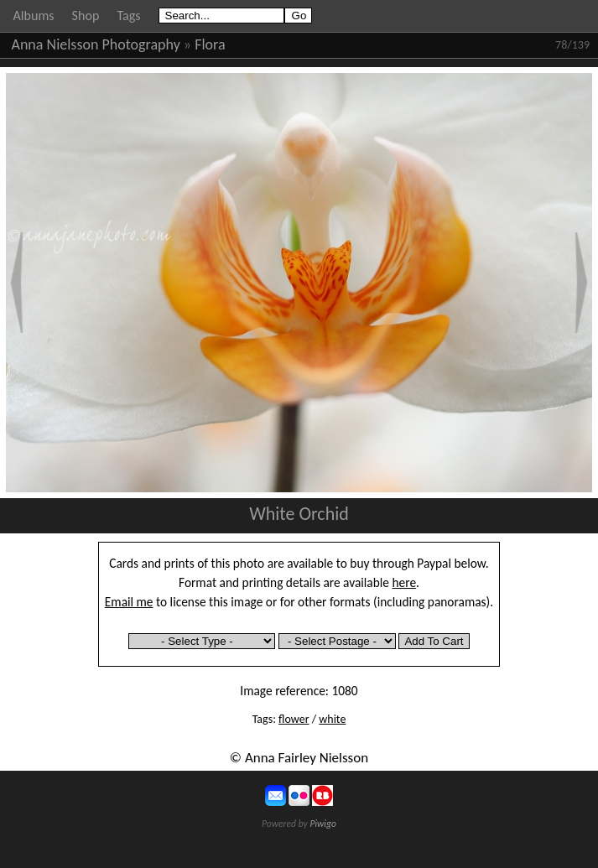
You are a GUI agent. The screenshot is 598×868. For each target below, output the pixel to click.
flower (294, 719)
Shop (86, 16)
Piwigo (323, 824)
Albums (34, 16)
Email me (129, 602)
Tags (128, 16)
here (405, 582)
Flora (210, 44)
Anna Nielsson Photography (96, 44)
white (332, 719)
